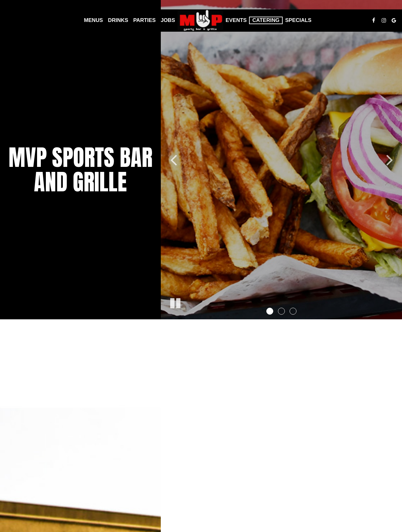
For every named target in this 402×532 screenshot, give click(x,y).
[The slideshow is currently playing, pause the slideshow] (175, 302)
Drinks (118, 20)
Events (236, 20)
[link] (200, 21)
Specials (298, 20)
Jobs (168, 20)
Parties (144, 20)
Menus (93, 20)
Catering (266, 20)
